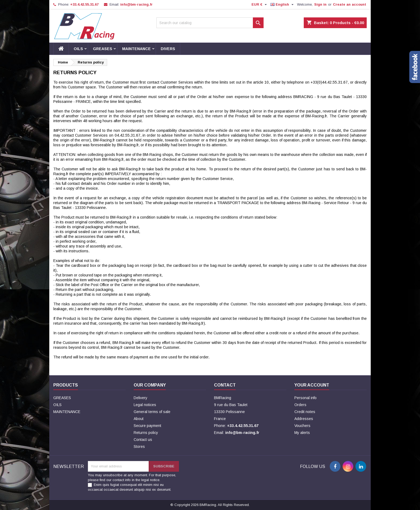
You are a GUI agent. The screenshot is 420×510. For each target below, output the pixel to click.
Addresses (304, 419)
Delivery (140, 398)
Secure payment (147, 426)
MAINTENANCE (136, 49)
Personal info (305, 398)
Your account (312, 385)
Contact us (143, 440)
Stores (139, 447)
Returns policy (146, 433)
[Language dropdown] (283, 5)
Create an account (350, 4)
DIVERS (168, 49)
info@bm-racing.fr (136, 4)
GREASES (103, 49)
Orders (300, 405)
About (139, 419)
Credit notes (305, 412)
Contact (225, 385)
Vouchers (302, 426)
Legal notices (145, 405)
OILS (78, 49)
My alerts (302, 433)
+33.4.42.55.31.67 (84, 4)
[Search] (210, 23)
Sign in (320, 4)
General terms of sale (152, 412)
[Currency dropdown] (260, 5)
